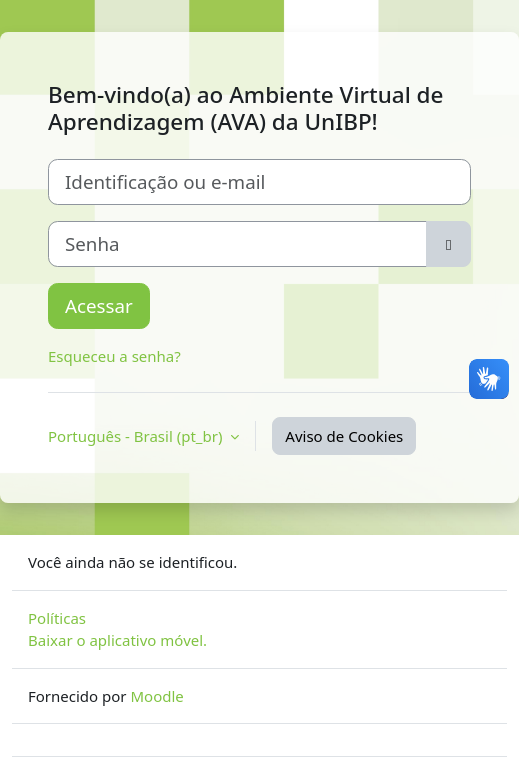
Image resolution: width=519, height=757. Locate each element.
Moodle (156, 696)
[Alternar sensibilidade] (448, 244)
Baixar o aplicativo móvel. (117, 640)
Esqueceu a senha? (114, 356)
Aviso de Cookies (344, 436)
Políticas (57, 618)
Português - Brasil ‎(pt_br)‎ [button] (137, 436)
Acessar (99, 305)
